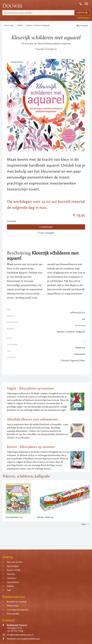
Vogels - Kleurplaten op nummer (31, 388)
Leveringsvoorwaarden (18, 610)
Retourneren (13, 606)
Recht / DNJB (14, 570)
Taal (9, 590)
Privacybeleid (13, 614)
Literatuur (12, 578)
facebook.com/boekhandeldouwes (23, 639)
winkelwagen (84, 18)
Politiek (10, 586)
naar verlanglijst (46, 233)
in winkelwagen (46, 227)
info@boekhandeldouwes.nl (20, 635)
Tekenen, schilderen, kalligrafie (38, 25)
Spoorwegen (13, 566)
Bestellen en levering (17, 602)
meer (86, 524)
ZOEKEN (82, 13)
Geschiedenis (13, 582)
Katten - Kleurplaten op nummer (31, 447)
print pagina (82, 26)
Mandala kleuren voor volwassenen (33, 419)
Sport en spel (9, 25)
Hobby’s (20, 25)
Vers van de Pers (15, 562)
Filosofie (11, 574)
